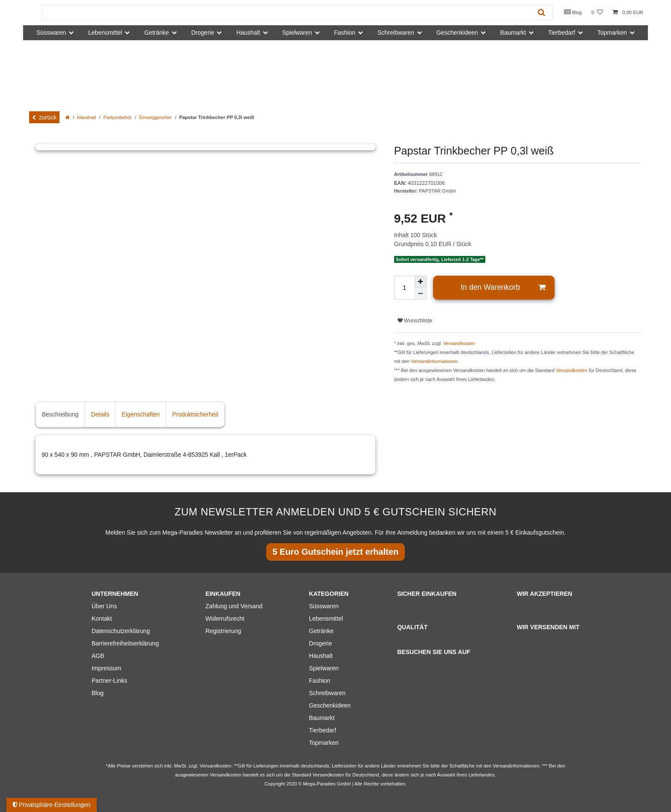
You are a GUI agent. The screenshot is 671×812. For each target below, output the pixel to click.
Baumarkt (322, 718)
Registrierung (223, 631)
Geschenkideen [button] (457, 33)
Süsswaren (324, 606)
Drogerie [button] (203, 33)
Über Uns (104, 606)
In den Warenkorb (503, 287)
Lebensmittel (326, 619)
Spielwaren (324, 668)
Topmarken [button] (612, 33)
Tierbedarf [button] (562, 33)
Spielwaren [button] (297, 33)
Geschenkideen (330, 705)
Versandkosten (459, 343)
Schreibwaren (327, 693)
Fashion (320, 681)
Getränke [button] (157, 33)
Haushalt (86, 117)
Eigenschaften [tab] (141, 414)
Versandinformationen (434, 361)
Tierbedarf (322, 730)
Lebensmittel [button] (105, 33)
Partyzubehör (118, 117)
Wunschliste (415, 321)
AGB (98, 656)
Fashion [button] (345, 33)
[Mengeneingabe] (404, 288)
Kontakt (102, 619)
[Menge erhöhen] (421, 282)
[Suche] (542, 13)
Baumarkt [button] (513, 33)
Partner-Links (109, 681)
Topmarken (324, 743)
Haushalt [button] (248, 33)
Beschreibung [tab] (60, 414)
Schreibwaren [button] (396, 33)
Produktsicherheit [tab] (195, 414)
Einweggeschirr (155, 117)
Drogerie (321, 643)
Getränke (321, 631)
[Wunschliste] (597, 13)
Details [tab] (100, 414)
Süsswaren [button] (51, 33)
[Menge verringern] (421, 294)
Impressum (106, 668)
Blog (573, 12)
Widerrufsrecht (225, 619)
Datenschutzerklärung (121, 631)
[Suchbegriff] (286, 13)
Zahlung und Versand (234, 606)
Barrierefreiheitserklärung (125, 643)
